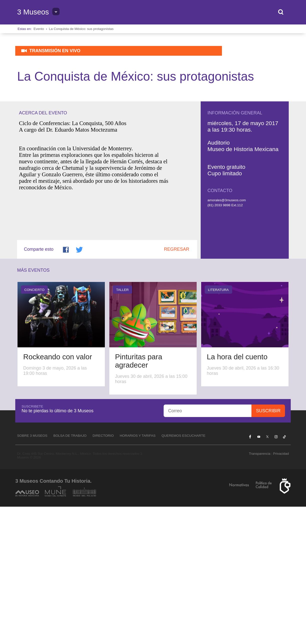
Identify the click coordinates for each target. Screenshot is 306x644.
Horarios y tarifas (137, 573)
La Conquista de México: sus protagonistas (81, 29)
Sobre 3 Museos (32, 573)
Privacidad (281, 591)
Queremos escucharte (183, 573)
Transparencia (260, 591)
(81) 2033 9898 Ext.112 (225, 343)
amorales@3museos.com (227, 337)
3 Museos (33, 12)
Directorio (103, 573)
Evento (39, 29)
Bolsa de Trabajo (70, 573)
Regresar (177, 387)
